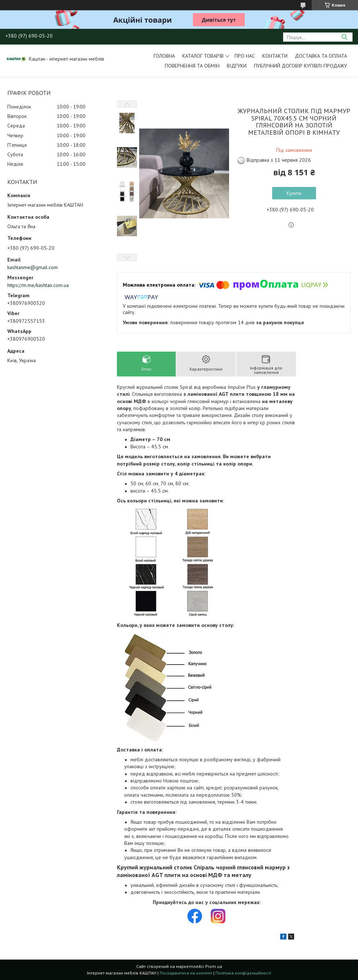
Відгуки (237, 66)
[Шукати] (344, 37)
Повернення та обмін (192, 66)
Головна (164, 56)
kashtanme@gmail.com (33, 267)
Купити (294, 193)
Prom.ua (214, 966)
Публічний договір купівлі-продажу (300, 66)
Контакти (275, 56)
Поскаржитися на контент (186, 973)
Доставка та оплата (321, 56)
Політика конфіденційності (243, 973)
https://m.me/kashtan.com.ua (38, 285)
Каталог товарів (203, 56)
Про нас (245, 56)
